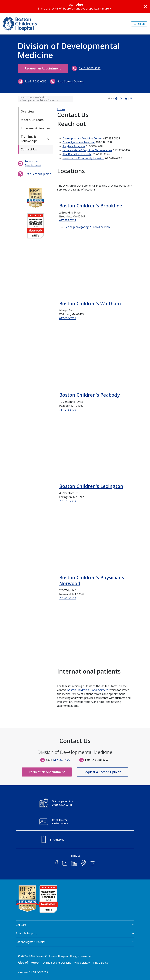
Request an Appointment (43, 68)
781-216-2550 (68, 598)
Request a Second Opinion (103, 772)
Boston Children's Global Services (88, 690)
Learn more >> (103, 9)
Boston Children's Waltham (90, 304)
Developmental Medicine (33, 100)
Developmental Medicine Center (82, 138)
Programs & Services (37, 97)
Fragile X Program (74, 146)
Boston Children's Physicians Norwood (92, 580)
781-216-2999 (68, 501)
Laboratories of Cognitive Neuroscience (87, 150)
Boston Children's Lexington (91, 486)
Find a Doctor (101, 963)
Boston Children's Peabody (89, 395)
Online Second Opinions (57, 963)
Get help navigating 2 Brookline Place (88, 227)
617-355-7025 (68, 220)
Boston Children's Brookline (91, 206)
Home (22, 97)
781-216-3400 (68, 410)
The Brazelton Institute (77, 154)
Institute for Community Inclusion (83, 158)
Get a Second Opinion (70, 81)
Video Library (82, 963)
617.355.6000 (57, 840)
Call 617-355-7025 (90, 68)
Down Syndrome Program (79, 142)
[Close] (145, 7)
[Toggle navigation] (139, 24)
